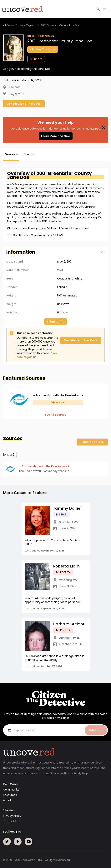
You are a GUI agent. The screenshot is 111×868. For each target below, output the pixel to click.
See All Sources (55, 415)
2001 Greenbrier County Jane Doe (60, 25)
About (7, 800)
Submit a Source (92, 442)
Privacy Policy (12, 816)
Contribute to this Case (81, 340)
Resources (10, 795)
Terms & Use (12, 821)
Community (11, 790)
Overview (11, 154)
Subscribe (96, 730)
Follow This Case (43, 49)
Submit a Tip (56, 322)
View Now (58, 402)
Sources (29, 154)
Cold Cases (11, 784)
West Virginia (28, 25)
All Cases (9, 25)
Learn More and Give (56, 136)
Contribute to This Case (24, 104)
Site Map (9, 810)
